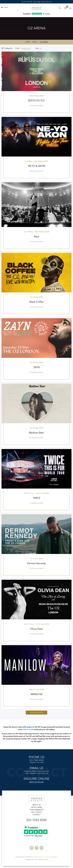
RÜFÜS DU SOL (37, 101)
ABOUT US (36, 805)
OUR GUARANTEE (36, 810)
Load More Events (36, 713)
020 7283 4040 (27, 2)
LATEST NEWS (37, 807)
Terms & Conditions (51, 857)
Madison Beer (36, 433)
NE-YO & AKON (37, 166)
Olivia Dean (36, 629)
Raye (37, 237)
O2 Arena (44, 42)
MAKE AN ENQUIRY (36, 782)
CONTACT (37, 815)
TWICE (36, 498)
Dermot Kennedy (36, 564)
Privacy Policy (38, 857)
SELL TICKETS (36, 812)
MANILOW (37, 694)
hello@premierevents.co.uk (42, 2)
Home (27, 42)
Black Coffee (36, 302)
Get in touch (28, 730)
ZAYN (37, 367)
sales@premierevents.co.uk (39, 773)
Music (35, 42)
